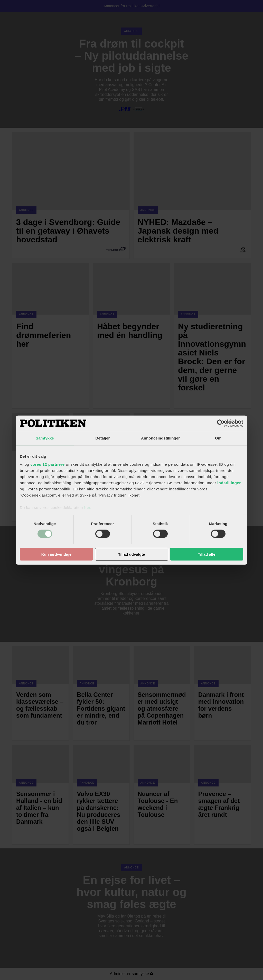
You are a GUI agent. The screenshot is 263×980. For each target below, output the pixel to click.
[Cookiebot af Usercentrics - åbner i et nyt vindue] (221, 423)
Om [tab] (218, 438)
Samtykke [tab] (45, 438)
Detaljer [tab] (103, 438)
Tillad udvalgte (132, 554)
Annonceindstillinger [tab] (160, 438)
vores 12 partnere (48, 464)
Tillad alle (206, 554)
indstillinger (229, 483)
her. (88, 507)
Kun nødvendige (57, 554)
